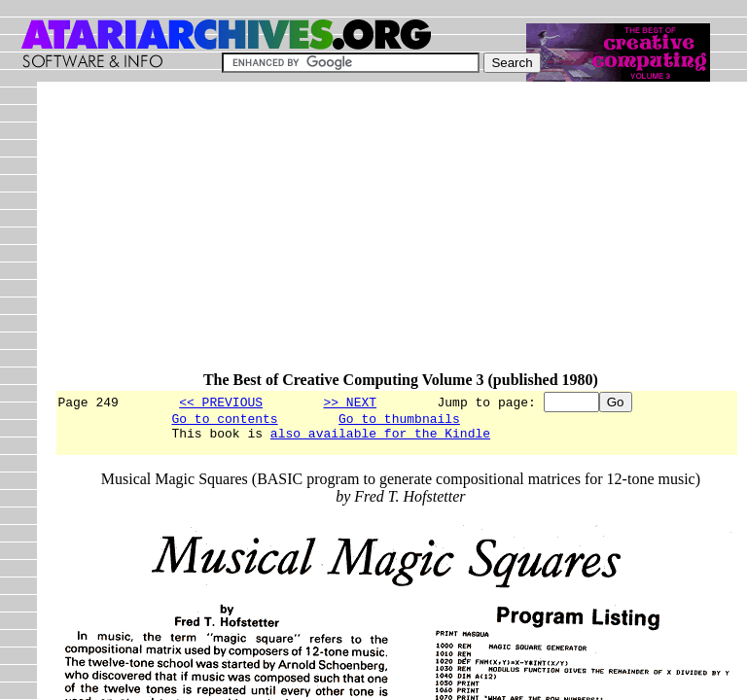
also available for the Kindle (380, 438)
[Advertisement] (400, 235)
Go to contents (224, 421)
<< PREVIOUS (221, 402)
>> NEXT (350, 402)
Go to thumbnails (399, 421)
